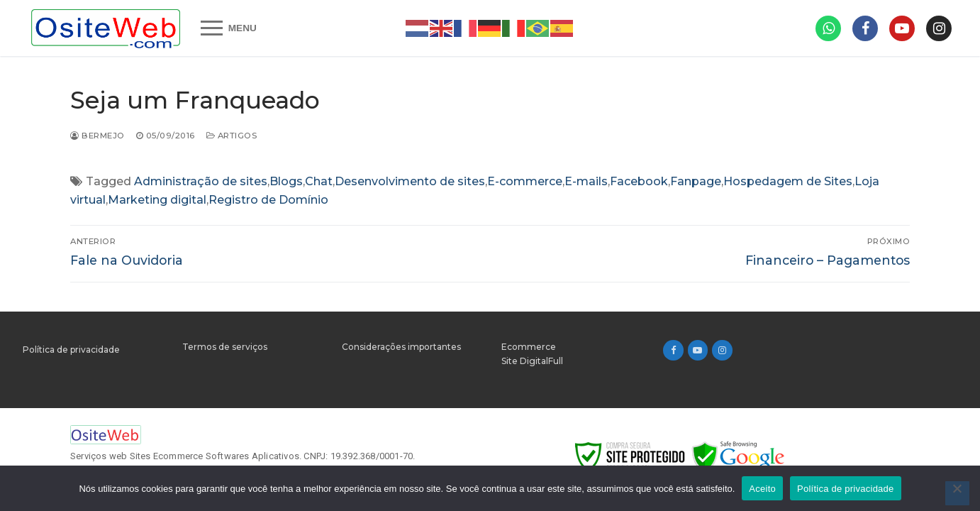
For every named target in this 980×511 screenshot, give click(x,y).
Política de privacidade (71, 350)
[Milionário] (865, 28)
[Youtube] (698, 350)
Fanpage (696, 181)
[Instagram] (722, 350)
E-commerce (525, 181)
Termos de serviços (225, 347)
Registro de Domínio (268, 200)
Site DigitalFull (532, 361)
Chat (319, 181)
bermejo (98, 136)
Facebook (639, 181)
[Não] (957, 493)
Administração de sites (201, 181)
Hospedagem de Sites (788, 181)
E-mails (586, 181)
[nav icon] (229, 28)
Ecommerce (529, 347)
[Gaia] (902, 28)
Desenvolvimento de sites (410, 181)
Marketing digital (157, 200)
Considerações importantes (401, 347)
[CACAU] (828, 28)
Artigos (232, 136)
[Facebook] (673, 350)
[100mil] (939, 28)
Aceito (762, 489)
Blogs (286, 181)
